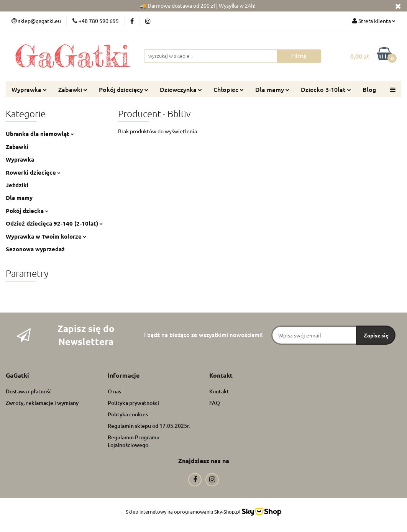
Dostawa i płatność (29, 391)
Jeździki (17, 185)
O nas (114, 391)
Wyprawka (29, 89)
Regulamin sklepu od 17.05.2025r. (149, 426)
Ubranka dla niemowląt (40, 134)
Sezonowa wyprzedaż (35, 249)
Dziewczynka (181, 89)
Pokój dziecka (27, 211)
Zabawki (73, 89)
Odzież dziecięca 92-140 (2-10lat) (54, 223)
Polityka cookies (128, 414)
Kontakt (219, 391)
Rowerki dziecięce (33, 172)
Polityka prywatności (133, 403)
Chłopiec (229, 89)
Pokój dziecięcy (124, 89)
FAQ (215, 403)
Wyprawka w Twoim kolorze (46, 236)
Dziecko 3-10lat (326, 89)
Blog (369, 89)
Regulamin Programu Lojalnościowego (134, 441)
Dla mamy (272, 89)
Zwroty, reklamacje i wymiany (42, 403)
